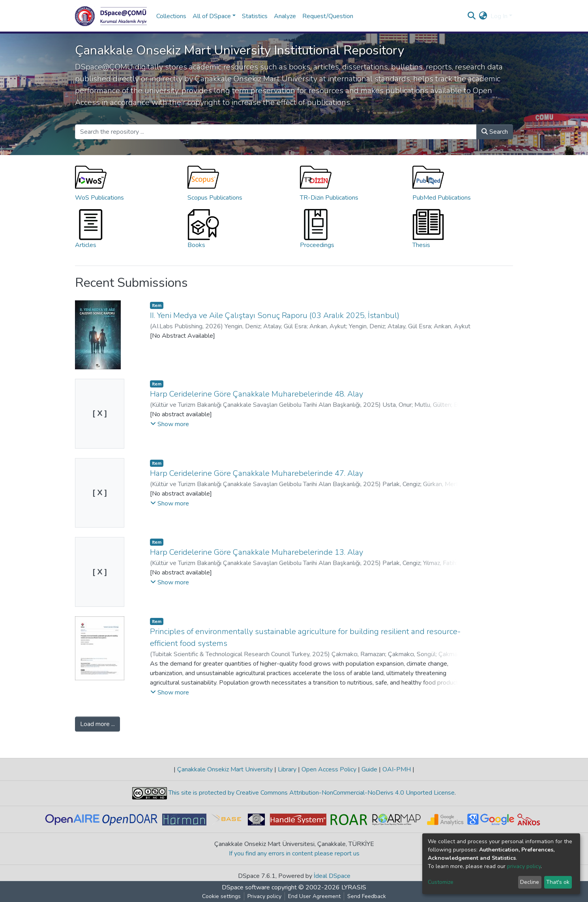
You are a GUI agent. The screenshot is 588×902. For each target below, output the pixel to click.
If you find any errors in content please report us (294, 853)
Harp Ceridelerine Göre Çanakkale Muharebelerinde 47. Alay (257, 473)
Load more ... (97, 724)
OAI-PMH (397, 769)
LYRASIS (354, 887)
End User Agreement (314, 896)
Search (495, 132)
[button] (483, 16)
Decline (530, 882)
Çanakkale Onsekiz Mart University (225, 769)
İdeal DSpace (332, 876)
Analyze (285, 16)
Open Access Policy (329, 769)
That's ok (558, 882)
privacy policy (524, 866)
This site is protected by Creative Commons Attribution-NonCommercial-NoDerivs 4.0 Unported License (311, 793)
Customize (441, 882)
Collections (171, 16)
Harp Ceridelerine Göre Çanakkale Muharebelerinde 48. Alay (257, 394)
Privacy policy (264, 896)
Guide (369, 769)
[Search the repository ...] (276, 132)
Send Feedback (367, 896)
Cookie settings (221, 896)
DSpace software (246, 887)
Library (287, 769)
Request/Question (328, 16)
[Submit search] (472, 16)
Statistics (255, 16)
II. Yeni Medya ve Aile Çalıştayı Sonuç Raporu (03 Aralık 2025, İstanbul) (275, 315)
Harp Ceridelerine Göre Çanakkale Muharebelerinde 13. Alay (257, 552)
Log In (499, 16)
